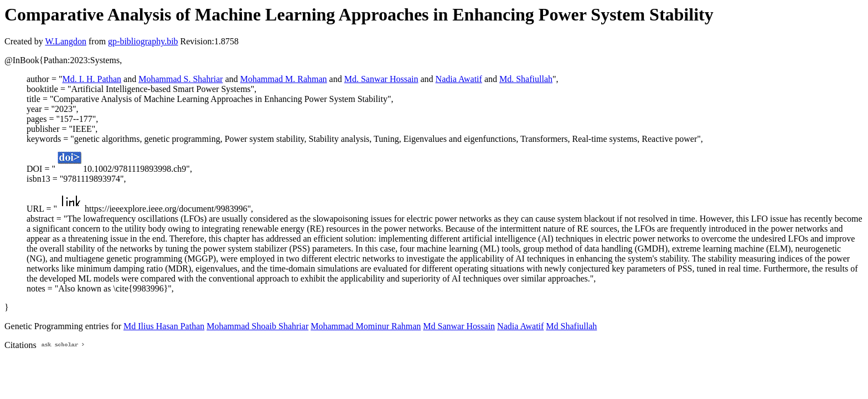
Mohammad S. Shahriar (180, 79)
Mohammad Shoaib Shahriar (257, 326)
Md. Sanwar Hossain (381, 79)
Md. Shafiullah (526, 79)
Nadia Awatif (459, 79)
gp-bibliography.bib (143, 41)
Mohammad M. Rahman (284, 79)
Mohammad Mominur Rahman (366, 326)
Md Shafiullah (571, 326)
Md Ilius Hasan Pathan (164, 326)
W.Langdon (66, 41)
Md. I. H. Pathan (92, 79)
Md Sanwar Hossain (459, 326)
